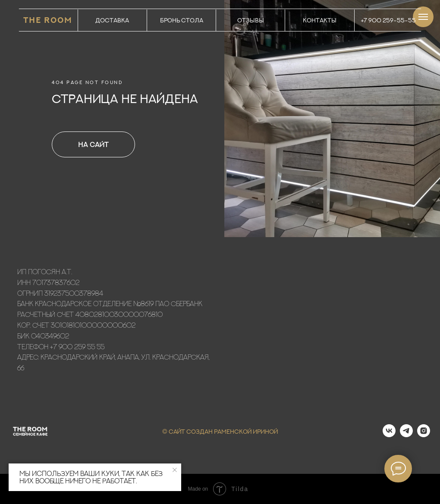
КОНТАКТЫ (320, 20)
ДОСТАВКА (112, 20)
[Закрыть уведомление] (175, 470)
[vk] (389, 435)
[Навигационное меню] (423, 17)
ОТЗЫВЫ (251, 20)
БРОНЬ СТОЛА (182, 20)
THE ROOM (48, 20)
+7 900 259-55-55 (388, 20)
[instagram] (424, 435)
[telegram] (406, 435)
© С (168, 431)
